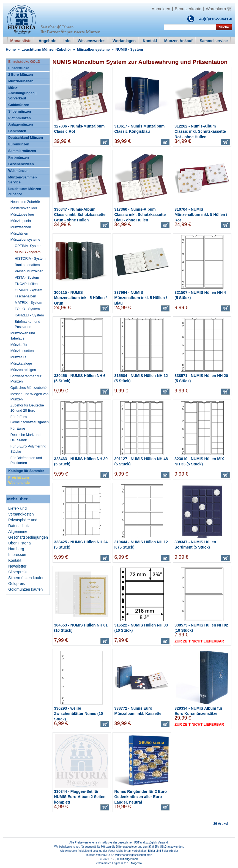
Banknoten (17, 131)
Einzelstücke (19, 68)
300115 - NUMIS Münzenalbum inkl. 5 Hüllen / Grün (80, 298)
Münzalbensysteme (93, 49)
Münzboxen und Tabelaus (23, 336)
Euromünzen (19, 144)
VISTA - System (27, 278)
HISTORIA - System (30, 259)
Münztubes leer (22, 215)
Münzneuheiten (21, 81)
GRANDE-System (29, 290)
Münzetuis (18, 357)
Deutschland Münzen (26, 138)
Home (11, 49)
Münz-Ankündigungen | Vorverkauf (22, 93)
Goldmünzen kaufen (25, 589)
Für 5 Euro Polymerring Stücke (28, 449)
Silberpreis (17, 572)
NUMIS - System (28, 252)
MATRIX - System (29, 303)
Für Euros (18, 428)
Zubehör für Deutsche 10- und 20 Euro (27, 408)
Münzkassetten (22, 351)
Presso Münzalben (29, 271)
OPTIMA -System (28, 246)
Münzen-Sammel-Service (23, 180)
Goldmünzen (19, 105)
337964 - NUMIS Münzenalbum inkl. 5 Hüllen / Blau (140, 298)
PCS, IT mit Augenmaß (124, 859)
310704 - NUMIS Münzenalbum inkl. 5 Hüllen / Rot (201, 215)
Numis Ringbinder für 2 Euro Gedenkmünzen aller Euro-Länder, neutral (140, 797)
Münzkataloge (21, 364)
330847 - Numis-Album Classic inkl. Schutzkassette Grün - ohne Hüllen (80, 215)
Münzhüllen (19, 234)
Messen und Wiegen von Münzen (30, 397)
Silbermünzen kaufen (26, 578)
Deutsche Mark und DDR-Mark (25, 437)
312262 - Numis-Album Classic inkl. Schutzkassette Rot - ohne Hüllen (200, 131)
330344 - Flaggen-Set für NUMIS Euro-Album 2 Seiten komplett (80, 797)
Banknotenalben (27, 265)
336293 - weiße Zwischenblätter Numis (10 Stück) (79, 714)
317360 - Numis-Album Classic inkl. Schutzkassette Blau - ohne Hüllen (140, 215)
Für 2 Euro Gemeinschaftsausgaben (30, 420)
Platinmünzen (20, 118)
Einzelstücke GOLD (24, 62)
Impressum (18, 555)
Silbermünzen (20, 112)
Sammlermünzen (22, 151)
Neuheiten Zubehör (25, 202)
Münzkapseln (21, 221)
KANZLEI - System (29, 315)
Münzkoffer (19, 345)
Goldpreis (17, 584)
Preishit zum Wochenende (19, 480)
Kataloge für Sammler (26, 471)
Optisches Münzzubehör (29, 388)
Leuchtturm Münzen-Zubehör (46, 49)
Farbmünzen (19, 158)
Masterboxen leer (24, 208)
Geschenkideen (21, 164)
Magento (136, 863)
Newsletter (17, 566)
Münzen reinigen (23, 370)
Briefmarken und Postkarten (28, 324)
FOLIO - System (27, 309)
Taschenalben (26, 296)
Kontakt (15, 560)
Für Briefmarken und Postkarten (26, 461)
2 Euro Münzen (21, 75)
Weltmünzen (18, 171)
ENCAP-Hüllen (26, 284)
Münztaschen (21, 227)
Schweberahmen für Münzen (26, 379)
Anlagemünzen (21, 124)
